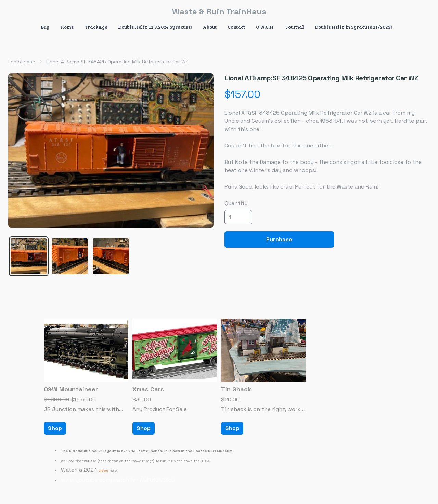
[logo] (219, 12)
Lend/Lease (22, 62)
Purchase (279, 239)
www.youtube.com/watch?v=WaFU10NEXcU (118, 480)
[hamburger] (14, 11)
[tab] (29, 256)
